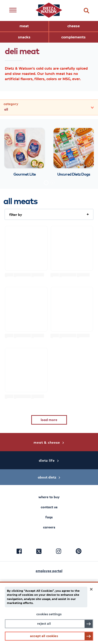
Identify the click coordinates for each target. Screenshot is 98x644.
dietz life (49, 460)
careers (49, 527)
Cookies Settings (49, 614)
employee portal (49, 571)
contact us (49, 507)
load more (49, 420)
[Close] (91, 589)
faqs (49, 517)
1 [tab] (46, 183)
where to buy (49, 497)
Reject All (44, 624)
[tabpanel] (25, 153)
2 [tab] (52, 183)
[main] (49, 613)
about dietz (49, 477)
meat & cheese (49, 442)
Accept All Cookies (44, 636)
